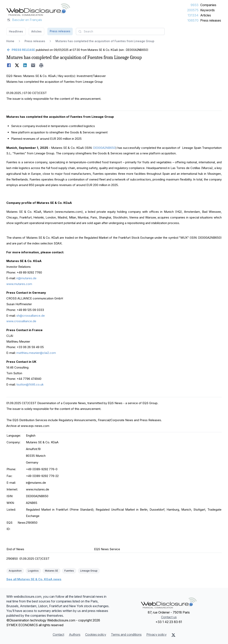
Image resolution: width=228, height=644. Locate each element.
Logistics (33, 571)
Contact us (169, 617)
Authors (75, 635)
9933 (195, 5)
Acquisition (15, 571)
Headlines (16, 31)
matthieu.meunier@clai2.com (36, 353)
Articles (206, 15)
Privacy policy (156, 635)
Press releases (211, 20)
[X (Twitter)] (173, 635)
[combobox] (120, 31)
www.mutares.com (19, 284)
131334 (193, 15)
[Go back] (21, 50)
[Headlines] (38, 9)
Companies (208, 5)
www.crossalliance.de (21, 321)
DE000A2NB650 (104, 148)
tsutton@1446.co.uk (30, 384)
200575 (193, 10)
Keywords (207, 10)
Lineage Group (89, 571)
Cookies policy (96, 635)
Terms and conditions (126, 635)
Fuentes (69, 571)
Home (10, 41)
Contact (58, 635)
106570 (193, 20)
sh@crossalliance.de (31, 316)
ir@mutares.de (26, 278)
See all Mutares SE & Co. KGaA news (34, 579)
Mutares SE (52, 571)
